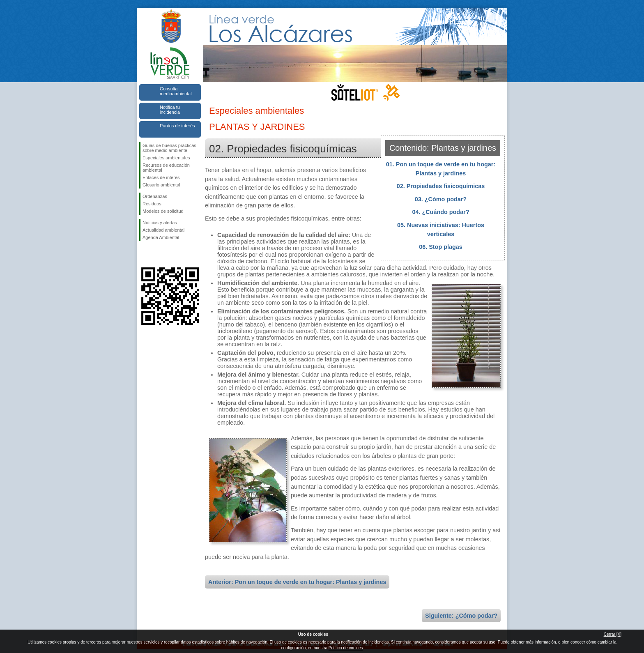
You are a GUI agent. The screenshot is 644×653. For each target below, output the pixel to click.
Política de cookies (346, 648)
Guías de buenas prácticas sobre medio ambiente (169, 148)
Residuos (152, 204)
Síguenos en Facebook (144, 254)
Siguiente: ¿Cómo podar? (461, 616)
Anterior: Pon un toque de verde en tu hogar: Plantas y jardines (297, 582)
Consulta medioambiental (176, 91)
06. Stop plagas (441, 247)
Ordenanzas (155, 196)
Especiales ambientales (166, 158)
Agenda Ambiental (161, 237)
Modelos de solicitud (163, 211)
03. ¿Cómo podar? (441, 199)
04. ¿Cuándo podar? (440, 212)
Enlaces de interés (161, 177)
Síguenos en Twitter (158, 254)
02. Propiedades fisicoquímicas (441, 186)
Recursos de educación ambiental (166, 168)
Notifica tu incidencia (170, 110)
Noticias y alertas (160, 223)
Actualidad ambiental (163, 230)
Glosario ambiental (161, 185)
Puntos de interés (177, 126)
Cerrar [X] (613, 634)
